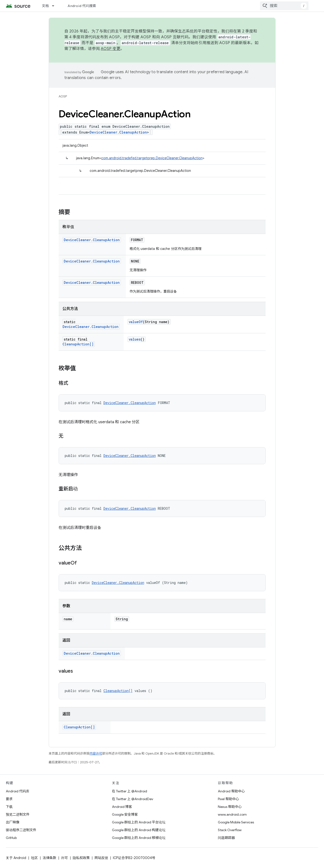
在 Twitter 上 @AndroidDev (133, 799)
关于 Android (16, 858)
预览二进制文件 (18, 814)
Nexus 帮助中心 (230, 807)
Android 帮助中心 (231, 791)
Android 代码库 (18, 791)
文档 (45, 6)
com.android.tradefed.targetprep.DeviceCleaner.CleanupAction (152, 158)
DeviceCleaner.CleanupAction (118, 132)
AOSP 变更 (111, 49)
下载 (9, 807)
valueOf (136, 322)
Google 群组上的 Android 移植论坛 (139, 838)
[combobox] (284, 6)
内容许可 (96, 753)
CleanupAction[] (78, 344)
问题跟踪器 (226, 838)
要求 (9, 799)
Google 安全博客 (125, 814)
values (135, 339)
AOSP (63, 96)
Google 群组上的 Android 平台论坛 (139, 822)
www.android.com (232, 814)
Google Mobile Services (236, 822)
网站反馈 (101, 858)
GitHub (11, 838)
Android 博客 (122, 807)
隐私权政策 (81, 858)
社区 (34, 858)
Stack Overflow (230, 830)
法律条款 (49, 858)
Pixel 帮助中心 (228, 799)
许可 (64, 858)
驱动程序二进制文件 (21, 830)
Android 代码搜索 (82, 6)
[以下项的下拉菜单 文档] (55, 6)
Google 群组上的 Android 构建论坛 (139, 830)
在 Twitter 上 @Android (130, 791)
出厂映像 (13, 822)
